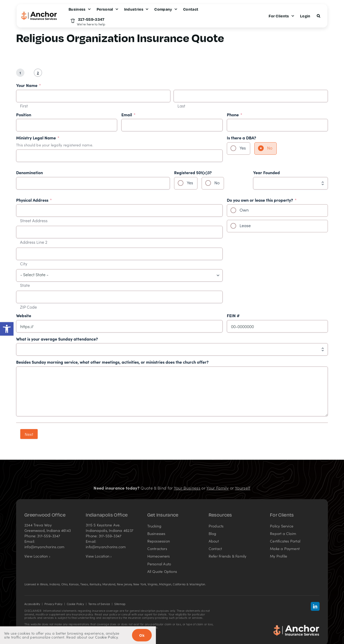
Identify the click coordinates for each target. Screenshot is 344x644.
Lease (245, 225)
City (24, 264)
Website (24, 316)
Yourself (243, 488)
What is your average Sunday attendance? (57, 339)
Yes (243, 148)
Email (128, 115)
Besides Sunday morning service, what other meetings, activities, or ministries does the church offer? (112, 362)
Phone (235, 115)
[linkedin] (315, 606)
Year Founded (266, 173)
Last (181, 106)
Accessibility (32, 604)
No (270, 148)
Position (24, 115)
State (25, 285)
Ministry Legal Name (38, 138)
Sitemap (120, 604)
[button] (7, 329)
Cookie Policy (75, 604)
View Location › (37, 556)
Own (244, 210)
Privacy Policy (53, 604)
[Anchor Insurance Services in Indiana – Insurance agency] (296, 627)
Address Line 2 (34, 242)
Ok (142, 635)
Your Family (218, 488)
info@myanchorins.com (44, 547)
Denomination (29, 173)
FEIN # (233, 316)
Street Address (34, 221)
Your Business (187, 488)
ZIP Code (28, 307)
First (24, 106)
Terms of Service (99, 604)
